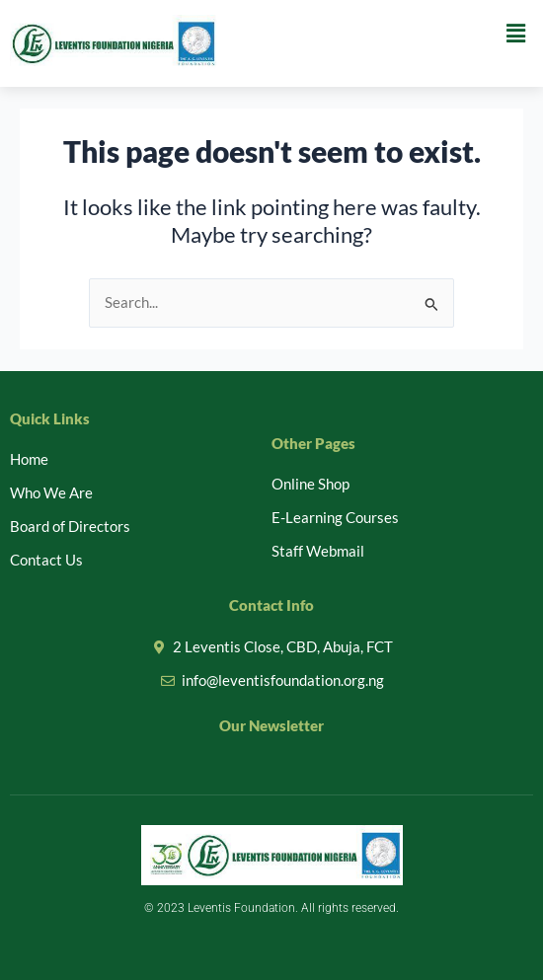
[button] (516, 33)
